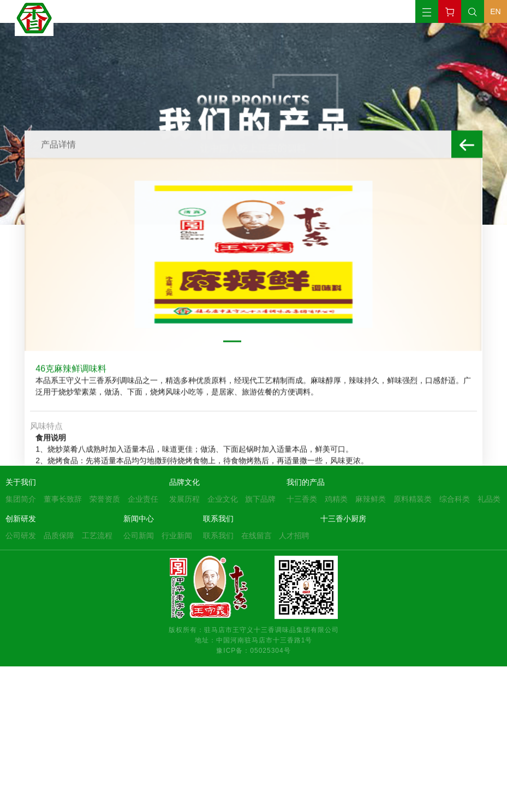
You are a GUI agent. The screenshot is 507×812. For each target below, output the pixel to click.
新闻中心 (139, 519)
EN (495, 11)
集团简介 (21, 499)
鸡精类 (336, 499)
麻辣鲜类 (371, 499)
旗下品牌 (260, 499)
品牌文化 (184, 482)
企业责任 (143, 499)
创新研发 (21, 519)
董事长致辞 (63, 499)
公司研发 (21, 536)
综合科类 (455, 499)
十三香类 (302, 499)
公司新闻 (139, 536)
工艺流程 (97, 536)
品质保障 (59, 536)
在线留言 (257, 536)
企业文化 (223, 499)
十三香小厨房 (343, 519)
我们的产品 (306, 482)
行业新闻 (177, 536)
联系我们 (218, 519)
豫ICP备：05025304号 (253, 650)
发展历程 (184, 499)
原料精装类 (413, 499)
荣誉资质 (105, 499)
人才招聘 (294, 536)
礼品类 (489, 499)
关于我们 (21, 482)
